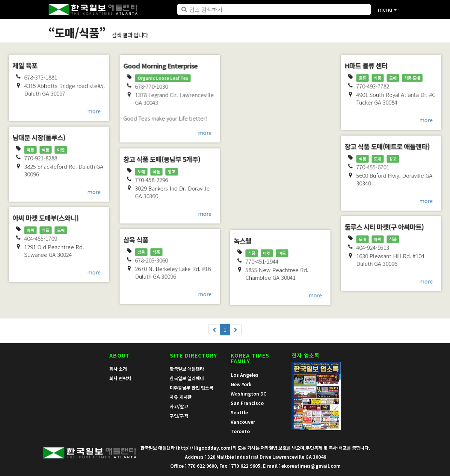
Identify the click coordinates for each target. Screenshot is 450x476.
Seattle (239, 412)
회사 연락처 (120, 378)
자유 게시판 (181, 397)
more (95, 112)
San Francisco (247, 403)
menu (387, 9)
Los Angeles (245, 375)
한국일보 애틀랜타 (187, 369)
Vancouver (243, 422)
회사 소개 (118, 369)
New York (241, 384)
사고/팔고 (179, 406)
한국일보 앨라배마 (187, 378)
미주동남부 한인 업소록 (192, 387)
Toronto (240, 431)
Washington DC (248, 393)
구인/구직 (179, 416)
